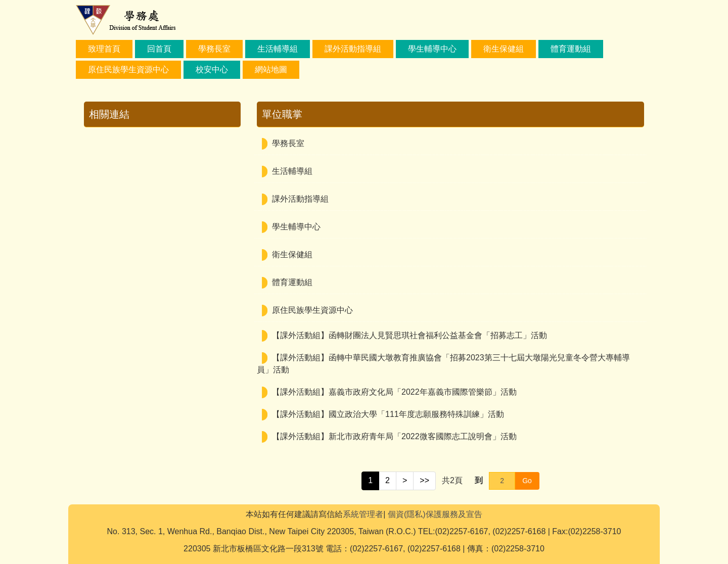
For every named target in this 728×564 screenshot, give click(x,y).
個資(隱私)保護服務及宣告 (435, 514)
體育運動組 (571, 49)
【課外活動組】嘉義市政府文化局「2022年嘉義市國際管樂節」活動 (394, 392)
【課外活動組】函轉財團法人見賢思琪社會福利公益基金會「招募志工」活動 (409, 335)
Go (527, 481)
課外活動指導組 (353, 49)
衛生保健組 (504, 49)
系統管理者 (363, 514)
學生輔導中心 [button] (432, 49)
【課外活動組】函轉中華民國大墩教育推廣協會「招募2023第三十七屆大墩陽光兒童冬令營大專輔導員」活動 (443, 364)
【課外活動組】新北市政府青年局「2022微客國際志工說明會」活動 (394, 436)
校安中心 (212, 69)
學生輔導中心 (296, 227)
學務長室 (214, 49)
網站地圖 (271, 69)
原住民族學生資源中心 (128, 69)
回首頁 (159, 49)
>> (424, 480)
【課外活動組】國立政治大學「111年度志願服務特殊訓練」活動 (388, 414)
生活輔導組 (278, 49)
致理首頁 (104, 49)
